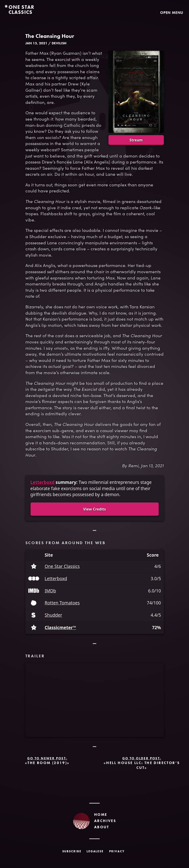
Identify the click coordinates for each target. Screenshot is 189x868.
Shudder (54, 615)
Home (101, 815)
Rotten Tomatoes (62, 603)
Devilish (59, 43)
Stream (136, 140)
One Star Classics (62, 566)
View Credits (94, 509)
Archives (105, 821)
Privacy (117, 851)
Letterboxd (42, 482)
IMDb (50, 591)
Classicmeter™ (60, 628)
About (102, 827)
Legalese (95, 851)
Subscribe (72, 851)
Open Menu (172, 12)
